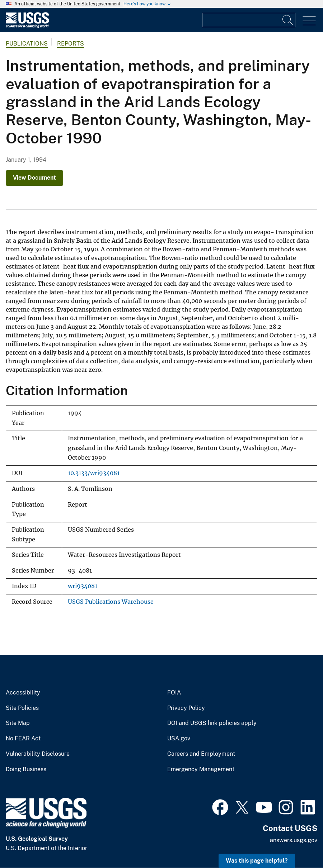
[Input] (249, 20)
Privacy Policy (186, 708)
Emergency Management (201, 769)
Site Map (18, 723)
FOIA (174, 693)
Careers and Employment (201, 754)
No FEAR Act (23, 739)
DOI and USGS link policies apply (212, 723)
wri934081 (83, 586)
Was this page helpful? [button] (257, 861)
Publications (27, 44)
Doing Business (26, 769)
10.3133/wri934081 (94, 473)
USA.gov (179, 739)
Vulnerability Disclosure (38, 754)
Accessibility (23, 693)
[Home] (27, 26)
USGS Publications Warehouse (111, 602)
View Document (34, 178)
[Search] (288, 20)
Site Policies (22, 708)
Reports (71, 44)
